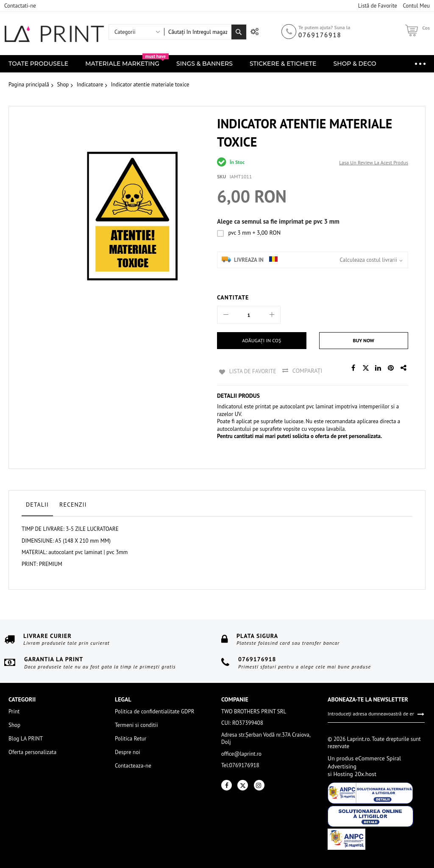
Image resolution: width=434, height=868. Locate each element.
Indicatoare (90, 85)
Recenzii (73, 504)
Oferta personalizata (32, 751)
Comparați (308, 371)
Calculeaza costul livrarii (369, 260)
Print (14, 711)
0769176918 (320, 35)
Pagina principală (29, 85)
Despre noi (128, 751)
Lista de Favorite (252, 371)
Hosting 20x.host (354, 774)
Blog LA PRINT (26, 738)
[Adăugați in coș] (262, 341)
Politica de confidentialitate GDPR (154, 711)
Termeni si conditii (136, 724)
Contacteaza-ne (133, 765)
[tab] (37, 506)
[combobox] (198, 32)
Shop (63, 85)
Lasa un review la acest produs (374, 162)
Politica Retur (131, 738)
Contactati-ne (20, 6)
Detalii (37, 504)
